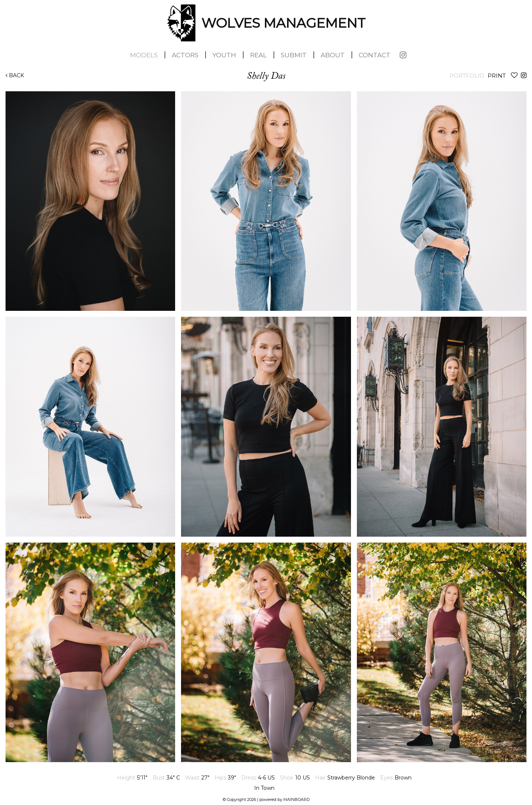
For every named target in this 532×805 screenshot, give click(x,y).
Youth (224, 55)
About (333, 55)
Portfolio (467, 76)
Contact (375, 55)
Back (15, 75)
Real (258, 55)
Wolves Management (181, 23)
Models (144, 55)
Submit (294, 55)
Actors (185, 55)
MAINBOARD (296, 799)
